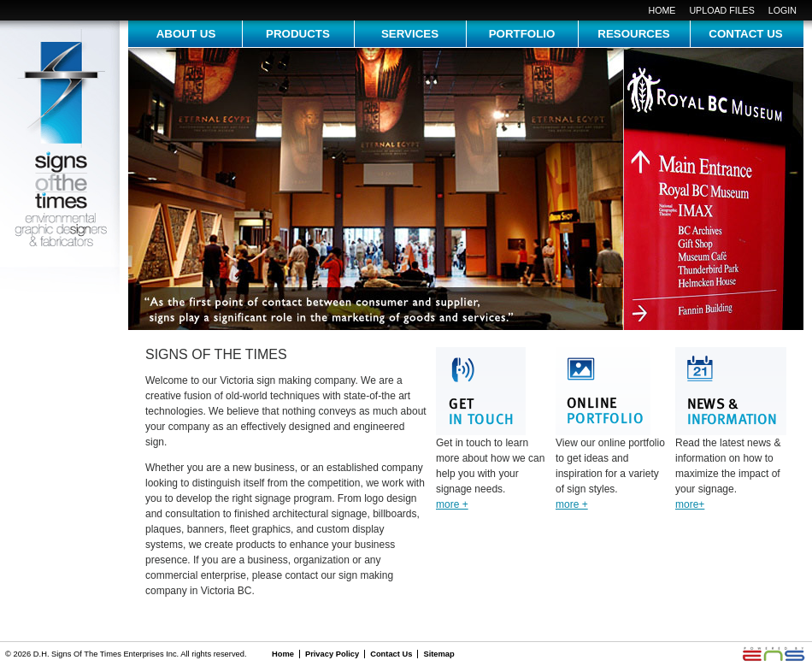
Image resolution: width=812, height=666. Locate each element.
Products (298, 34)
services (410, 34)
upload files (721, 10)
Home (662, 10)
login (783, 10)
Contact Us (391, 654)
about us (186, 34)
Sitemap (438, 654)
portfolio (522, 34)
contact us (745, 34)
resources (633, 34)
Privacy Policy (332, 654)
